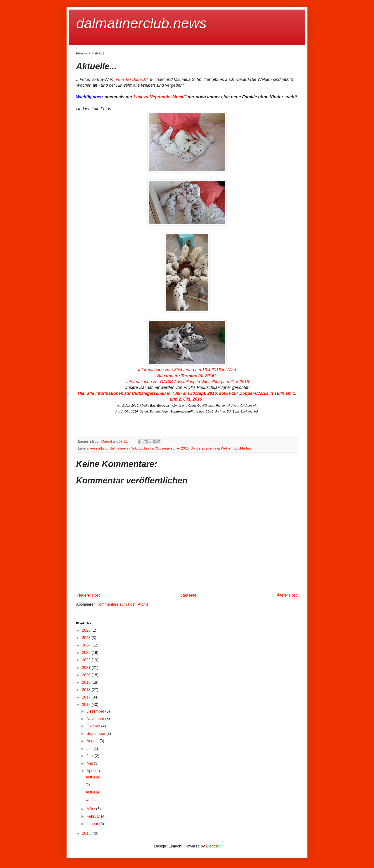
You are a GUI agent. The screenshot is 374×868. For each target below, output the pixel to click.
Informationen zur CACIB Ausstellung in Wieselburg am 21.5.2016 (188, 382)
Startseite (188, 595)
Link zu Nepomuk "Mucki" (160, 97)
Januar (93, 824)
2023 (87, 653)
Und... (91, 800)
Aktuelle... (94, 777)
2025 (87, 638)
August (93, 741)
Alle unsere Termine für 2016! (187, 376)
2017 (87, 697)
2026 (87, 630)
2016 (87, 705)
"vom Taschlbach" (131, 79)
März (91, 809)
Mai (90, 763)
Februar (94, 816)
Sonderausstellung (205, 448)
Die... (90, 785)
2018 (87, 690)
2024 (87, 645)
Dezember (96, 711)
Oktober (94, 726)
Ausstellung (99, 448)
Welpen (227, 448)
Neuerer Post (88, 595)
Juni (91, 756)
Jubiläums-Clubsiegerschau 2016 (163, 448)
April (91, 771)
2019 (87, 682)
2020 (87, 675)
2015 (87, 833)
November (96, 719)
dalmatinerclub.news (141, 23)
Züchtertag (243, 448)
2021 (87, 668)
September (96, 733)
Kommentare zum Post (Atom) (122, 604)
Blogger (212, 846)
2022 (87, 660)
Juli (90, 749)
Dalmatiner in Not (123, 448)
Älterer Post (287, 595)
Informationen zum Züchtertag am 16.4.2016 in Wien (187, 370)
